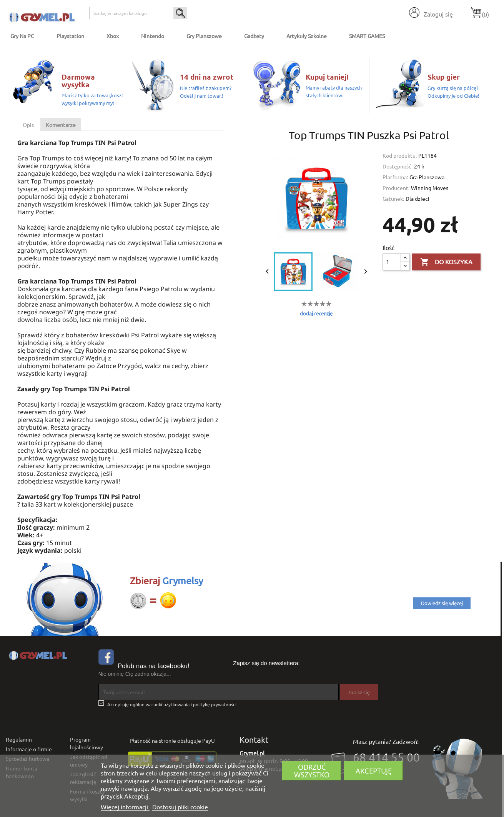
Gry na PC (22, 36)
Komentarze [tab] (61, 125)
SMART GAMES (367, 36)
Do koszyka (446, 262)
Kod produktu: (400, 155)
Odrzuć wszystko (312, 771)
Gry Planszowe (204, 36)
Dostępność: (398, 166)
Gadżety (254, 36)
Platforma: (395, 177)
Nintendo (153, 36)
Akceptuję (374, 771)
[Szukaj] (138, 13)
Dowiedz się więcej (442, 603)
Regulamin (19, 739)
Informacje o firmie (29, 749)
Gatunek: (393, 198)
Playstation (70, 36)
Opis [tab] (28, 125)
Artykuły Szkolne (307, 36)
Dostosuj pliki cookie (180, 807)
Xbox (113, 36)
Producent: (396, 188)
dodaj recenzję (316, 313)
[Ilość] (392, 262)
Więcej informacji (125, 807)
